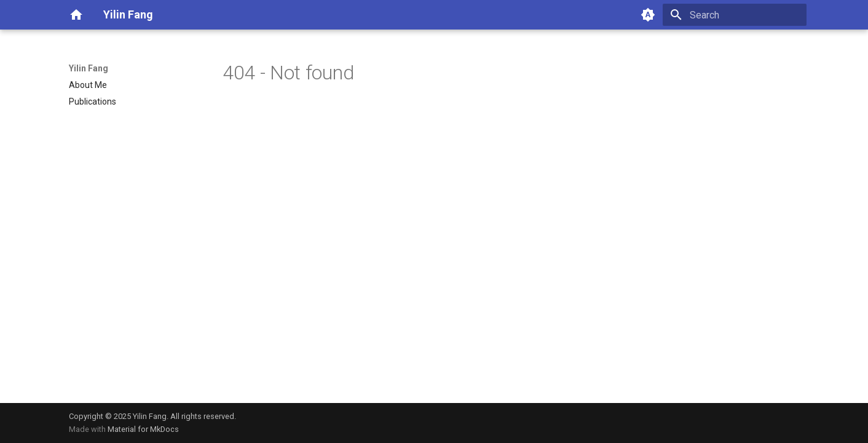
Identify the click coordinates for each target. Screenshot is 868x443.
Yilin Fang (89, 68)
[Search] (735, 15)
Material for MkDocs (143, 429)
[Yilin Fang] (76, 15)
